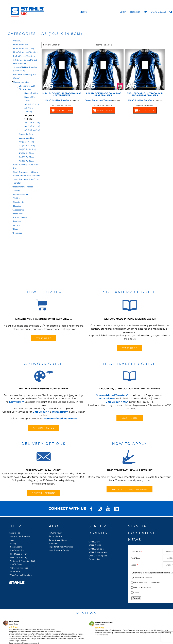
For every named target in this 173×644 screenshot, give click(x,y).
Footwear (18, 233)
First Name (137, 551)
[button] (145, 12)
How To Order (16, 564)
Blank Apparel (16, 547)
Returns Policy (56, 533)
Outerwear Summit (22, 195)
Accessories (19, 210)
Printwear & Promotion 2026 (22, 561)
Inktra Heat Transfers (19, 568)
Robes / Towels (20, 217)
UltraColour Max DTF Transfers (146, 583)
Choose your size (21, 82)
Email (135, 565)
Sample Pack (15, 533)
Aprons (17, 225)
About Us (53, 543)
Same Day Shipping (18, 557)
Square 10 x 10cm (27, 138)
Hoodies (17, 206)
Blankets (17, 221)
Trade (12, 540)
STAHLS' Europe (96, 549)
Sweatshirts (19, 202)
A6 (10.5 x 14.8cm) (28, 149)
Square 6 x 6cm (31, 93)
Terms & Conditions (58, 540)
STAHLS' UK (94, 542)
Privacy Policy (55, 536)
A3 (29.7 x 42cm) (32, 130)
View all (17, 41)
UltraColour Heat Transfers (25, 52)
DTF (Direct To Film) (19, 554)
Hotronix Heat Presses (142, 588)
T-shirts (17, 198)
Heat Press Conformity (59, 550)
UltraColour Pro (21, 45)
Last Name (137, 558)
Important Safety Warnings (61, 547)
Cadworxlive (94, 559)
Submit (136, 598)
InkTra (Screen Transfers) (24, 56)
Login (123, 12)
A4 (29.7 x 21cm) (32, 126)
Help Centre (15, 571)
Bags (16, 229)
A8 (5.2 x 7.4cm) (32, 104)
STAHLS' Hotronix (97, 552)
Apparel (17, 191)
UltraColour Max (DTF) (24, 49)
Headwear (18, 214)
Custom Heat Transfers (143, 578)
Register (135, 12)
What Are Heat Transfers (21, 575)
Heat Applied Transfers (20, 536)
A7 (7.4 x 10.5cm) (27, 146)
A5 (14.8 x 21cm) (32, 123)
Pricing (13, 543)
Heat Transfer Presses (23, 187)
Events (136, 592)
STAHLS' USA (95, 545)
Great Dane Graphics (98, 556)
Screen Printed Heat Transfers (98, 100)
